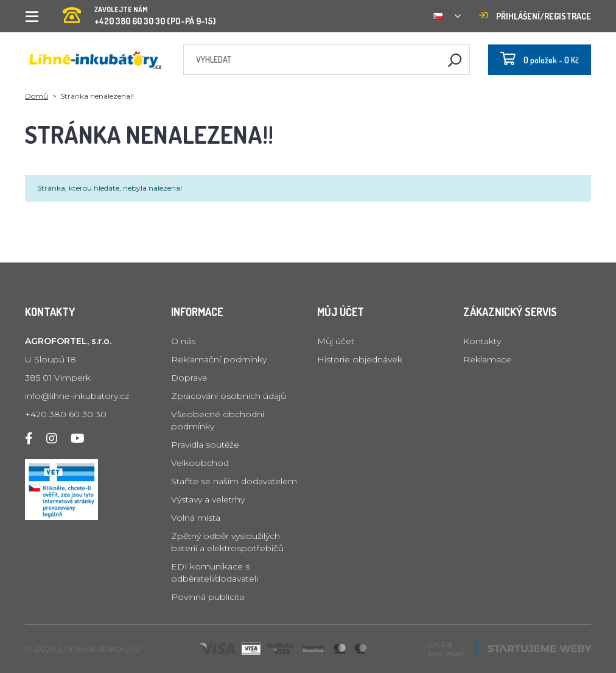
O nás (183, 341)
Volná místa (196, 518)
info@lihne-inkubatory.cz (77, 396)
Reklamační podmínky (219, 359)
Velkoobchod (200, 463)
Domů (37, 96)
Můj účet (336, 341)
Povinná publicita (208, 597)
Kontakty (482, 341)
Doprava (189, 378)
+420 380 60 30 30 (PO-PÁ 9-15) (139, 12)
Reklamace (487, 359)
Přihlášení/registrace (535, 16)
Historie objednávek (360, 359)
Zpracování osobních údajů (229, 396)
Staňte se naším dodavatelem (234, 481)
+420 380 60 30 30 (66, 414)
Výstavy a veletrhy (208, 499)
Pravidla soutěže (205, 445)
